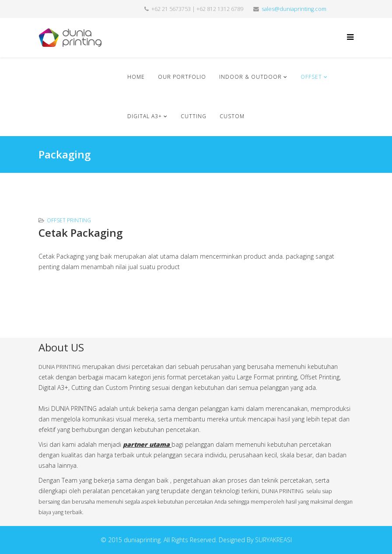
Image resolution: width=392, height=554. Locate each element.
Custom (232, 116)
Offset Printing (69, 220)
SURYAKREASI (273, 540)
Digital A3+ (145, 116)
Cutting (194, 116)
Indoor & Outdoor (251, 77)
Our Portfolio (182, 77)
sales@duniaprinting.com (294, 9)
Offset (311, 77)
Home (136, 77)
